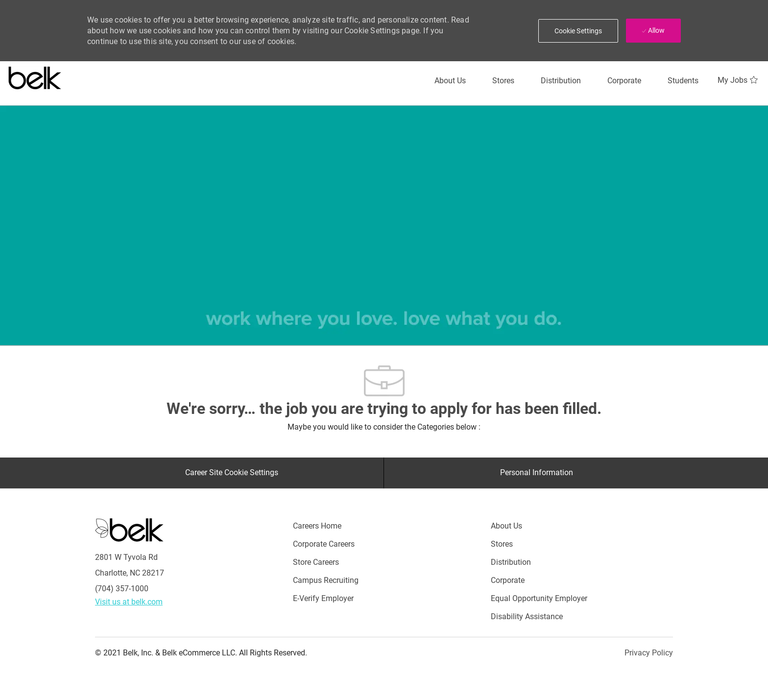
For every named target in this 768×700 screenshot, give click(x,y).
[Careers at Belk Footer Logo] (129, 530)
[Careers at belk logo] (35, 76)
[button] (578, 31)
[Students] (683, 81)
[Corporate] (624, 81)
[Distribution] (561, 81)
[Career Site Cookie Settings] (232, 473)
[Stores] (503, 81)
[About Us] (450, 81)
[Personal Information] (537, 473)
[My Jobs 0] (739, 80)
